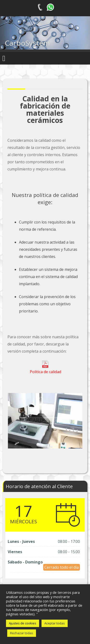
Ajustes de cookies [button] (23, 623)
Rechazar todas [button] (22, 633)
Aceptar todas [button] (55, 623)
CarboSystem (27, 43)
